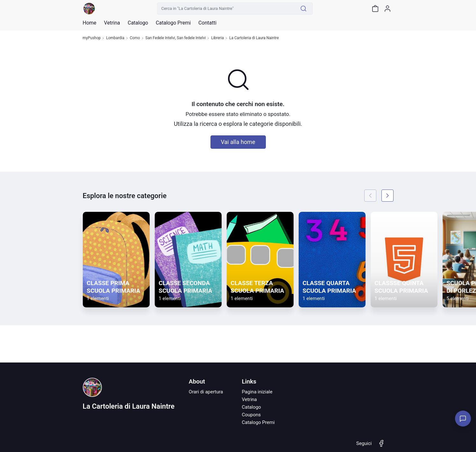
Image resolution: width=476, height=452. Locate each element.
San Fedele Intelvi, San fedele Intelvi (176, 38)
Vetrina (249, 399)
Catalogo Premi (258, 422)
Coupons (251, 415)
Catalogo (138, 23)
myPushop (92, 38)
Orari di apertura (206, 392)
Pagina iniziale (257, 392)
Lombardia (115, 38)
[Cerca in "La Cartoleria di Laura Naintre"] (226, 9)
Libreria (217, 38)
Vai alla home (238, 142)
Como (135, 38)
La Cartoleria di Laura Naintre (254, 38)
